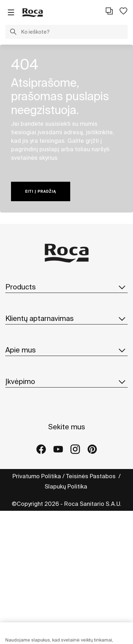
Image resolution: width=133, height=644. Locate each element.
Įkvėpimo (66, 382)
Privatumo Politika (37, 476)
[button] (13, 33)
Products (66, 287)
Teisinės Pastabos (92, 476)
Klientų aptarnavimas (66, 318)
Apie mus (66, 350)
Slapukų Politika (67, 486)
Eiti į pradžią (41, 191)
